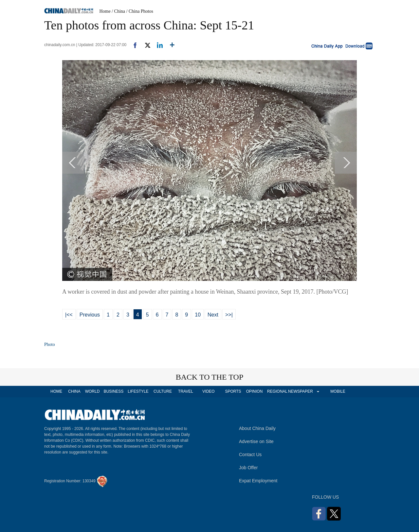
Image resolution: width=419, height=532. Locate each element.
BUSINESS (114, 391)
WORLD (92, 391)
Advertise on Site (256, 441)
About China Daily (257, 428)
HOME (56, 391)
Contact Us (250, 455)
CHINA (74, 391)
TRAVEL (186, 391)
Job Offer (248, 468)
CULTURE (163, 391)
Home (105, 11)
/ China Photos (140, 11)
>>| (229, 315)
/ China (118, 11)
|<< (69, 315)
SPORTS (233, 391)
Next (213, 315)
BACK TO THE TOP (210, 377)
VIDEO (208, 391)
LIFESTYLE (138, 391)
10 (198, 315)
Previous (90, 315)
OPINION (255, 391)
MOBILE (338, 391)
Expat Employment (258, 481)
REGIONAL (277, 391)
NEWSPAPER (300, 391)
